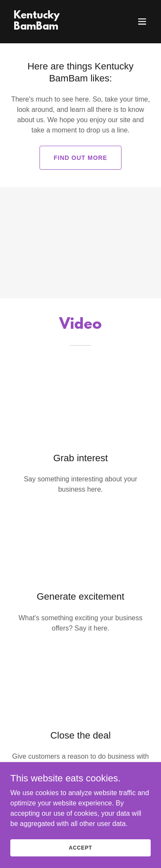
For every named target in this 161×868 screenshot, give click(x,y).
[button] (142, 21)
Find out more (80, 158)
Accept (80, 847)
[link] (59, 27)
